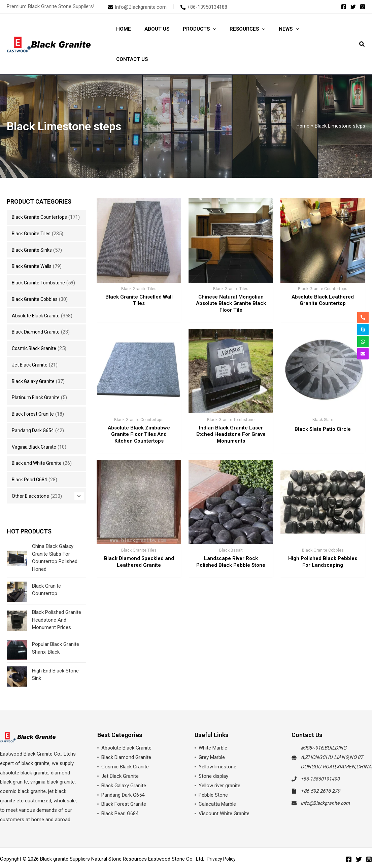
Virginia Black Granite (35, 427)
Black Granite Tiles (32, 213)
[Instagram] (363, 7)
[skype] (363, 322)
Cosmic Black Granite (36, 328)
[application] (205, 29)
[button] (362, 30)
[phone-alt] (204, 7)
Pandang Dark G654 (33, 410)
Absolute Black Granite (37, 296)
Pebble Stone (213, 775)
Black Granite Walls (33, 246)
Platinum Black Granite (37, 377)
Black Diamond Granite (37, 312)
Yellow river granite (219, 766)
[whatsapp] (363, 334)
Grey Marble (212, 737)
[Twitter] (353, 7)
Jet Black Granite (30, 345)
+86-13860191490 (320, 759)
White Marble (213, 728)
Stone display (213, 756)
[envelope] (137, 7)
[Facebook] (344, 7)
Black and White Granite (38, 443)
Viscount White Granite (224, 794)
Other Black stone (31, 476)
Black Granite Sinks (33, 230)
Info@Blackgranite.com (327, 783)
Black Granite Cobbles (36, 279)
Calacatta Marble (217, 784)
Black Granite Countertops (41, 187)
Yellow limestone (217, 747)
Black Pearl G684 (30, 459)
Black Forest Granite (34, 394)
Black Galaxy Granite (34, 361)
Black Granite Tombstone (40, 263)
